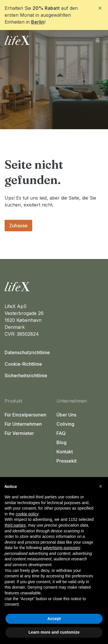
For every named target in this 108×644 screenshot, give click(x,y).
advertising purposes (61, 548)
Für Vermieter (19, 433)
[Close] (100, 8)
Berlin (38, 22)
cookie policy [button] (27, 514)
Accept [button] (54, 619)
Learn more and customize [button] (54, 632)
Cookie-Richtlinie (23, 364)
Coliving (65, 424)
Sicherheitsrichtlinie (26, 375)
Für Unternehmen (23, 424)
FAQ (61, 433)
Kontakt (65, 452)
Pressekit (67, 461)
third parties (15, 525)
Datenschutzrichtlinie (27, 352)
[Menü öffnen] (98, 40)
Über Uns (66, 415)
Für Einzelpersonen (25, 415)
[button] (101, 486)
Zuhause (18, 226)
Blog (61, 442)
